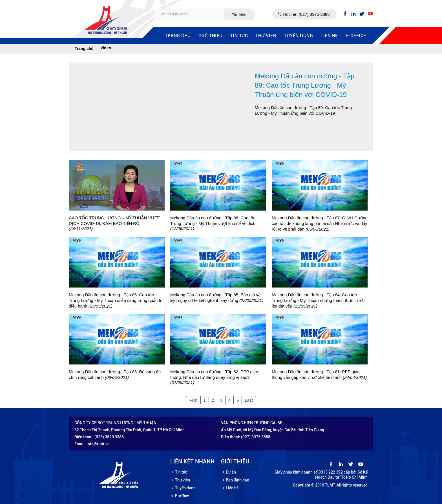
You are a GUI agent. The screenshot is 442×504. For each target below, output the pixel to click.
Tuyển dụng (298, 36)
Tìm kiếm (239, 15)
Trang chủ (178, 36)
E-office (356, 36)
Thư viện (266, 36)
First (193, 400)
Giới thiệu (211, 36)
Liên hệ (329, 36)
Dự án (231, 472)
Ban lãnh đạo (237, 480)
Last (249, 400)
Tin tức (239, 36)
